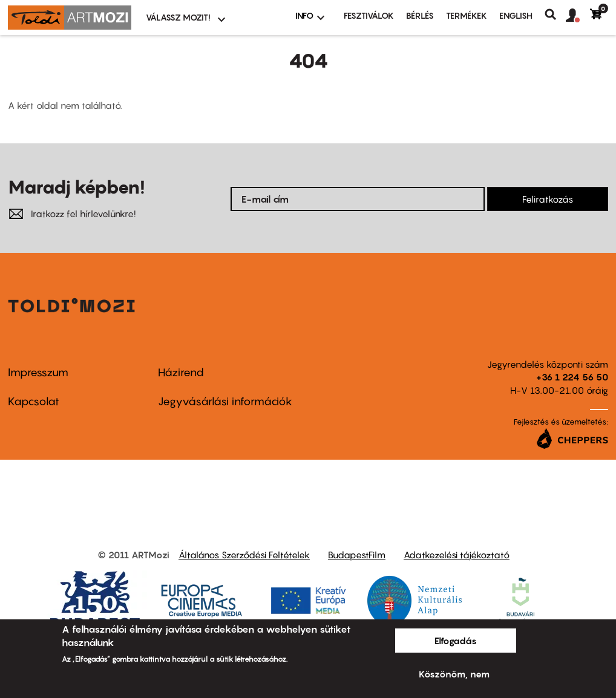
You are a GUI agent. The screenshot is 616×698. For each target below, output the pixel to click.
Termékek (467, 15)
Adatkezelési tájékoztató (457, 555)
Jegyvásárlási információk (225, 401)
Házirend (181, 372)
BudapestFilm (357, 555)
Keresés (555, 15)
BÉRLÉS (420, 15)
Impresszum (38, 372)
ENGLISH (516, 15)
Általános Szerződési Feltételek (244, 555)
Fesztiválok (369, 15)
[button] (578, 16)
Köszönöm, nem (454, 674)
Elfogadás (456, 641)
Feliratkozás (548, 199)
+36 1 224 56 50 (572, 377)
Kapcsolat (34, 401)
